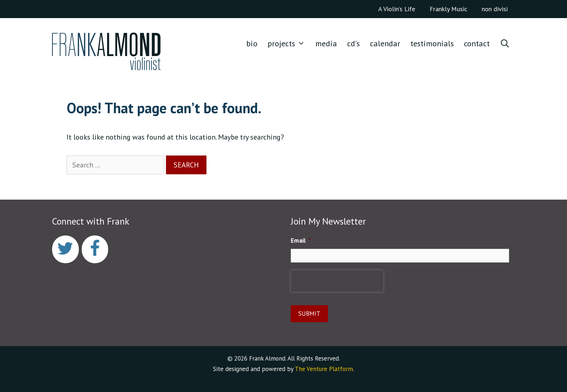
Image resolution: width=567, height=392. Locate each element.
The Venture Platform (324, 369)
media (326, 43)
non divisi (495, 9)
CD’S (353, 43)
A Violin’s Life (397, 9)
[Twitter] (65, 249)
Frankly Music (448, 9)
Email (301, 240)
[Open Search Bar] (505, 43)
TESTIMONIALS (432, 43)
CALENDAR (385, 43)
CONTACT (477, 43)
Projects (289, 43)
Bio (252, 43)
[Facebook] (95, 249)
